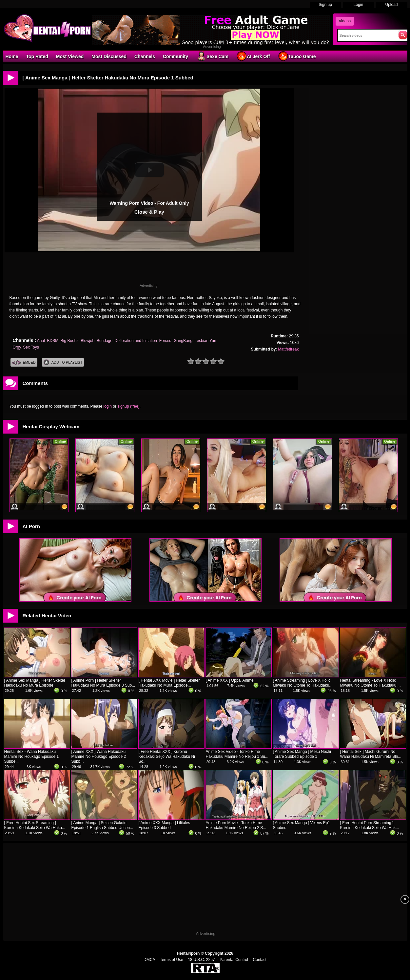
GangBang (183, 341)
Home (12, 56)
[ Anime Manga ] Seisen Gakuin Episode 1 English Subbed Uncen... (102, 825)
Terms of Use (172, 960)
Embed (24, 362)
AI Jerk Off (253, 56)
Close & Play (149, 212)
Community (176, 56)
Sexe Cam (212, 56)
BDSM (53, 341)
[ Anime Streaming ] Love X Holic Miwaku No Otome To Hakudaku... (303, 683)
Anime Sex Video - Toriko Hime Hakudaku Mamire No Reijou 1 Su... (237, 754)
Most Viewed (70, 56)
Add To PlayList (63, 362)
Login (358, 5)
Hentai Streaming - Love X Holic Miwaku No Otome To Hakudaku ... (371, 683)
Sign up (325, 5)
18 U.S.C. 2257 (201, 960)
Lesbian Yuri (205, 341)
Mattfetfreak (288, 349)
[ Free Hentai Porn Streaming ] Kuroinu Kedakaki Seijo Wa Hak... (370, 825)
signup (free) (128, 406)
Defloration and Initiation (136, 341)
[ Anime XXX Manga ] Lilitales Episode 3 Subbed (164, 825)
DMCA (149, 960)
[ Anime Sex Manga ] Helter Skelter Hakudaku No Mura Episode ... (35, 683)
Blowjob (88, 341)
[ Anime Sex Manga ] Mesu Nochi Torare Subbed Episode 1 (302, 754)
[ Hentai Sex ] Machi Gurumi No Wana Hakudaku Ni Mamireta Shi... (371, 754)
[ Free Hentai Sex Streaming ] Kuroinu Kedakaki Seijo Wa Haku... (35, 825)
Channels (145, 56)
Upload (391, 5)
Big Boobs (70, 341)
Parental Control (234, 960)
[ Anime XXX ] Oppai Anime (230, 680)
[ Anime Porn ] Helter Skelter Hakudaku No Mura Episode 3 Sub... (103, 683)
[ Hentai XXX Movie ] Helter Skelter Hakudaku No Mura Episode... (169, 683)
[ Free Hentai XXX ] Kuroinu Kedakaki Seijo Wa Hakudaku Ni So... (167, 756)
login (108, 406)
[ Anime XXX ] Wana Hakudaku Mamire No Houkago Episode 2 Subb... (99, 756)
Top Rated (37, 56)
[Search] (367, 35)
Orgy (17, 347)
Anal (41, 341)
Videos (345, 21)
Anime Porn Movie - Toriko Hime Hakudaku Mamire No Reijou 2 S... (236, 825)
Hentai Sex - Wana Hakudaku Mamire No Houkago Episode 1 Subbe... (32, 756)
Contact (260, 960)
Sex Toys (31, 347)
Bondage (105, 341)
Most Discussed (109, 56)
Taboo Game (297, 56)
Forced (165, 341)
